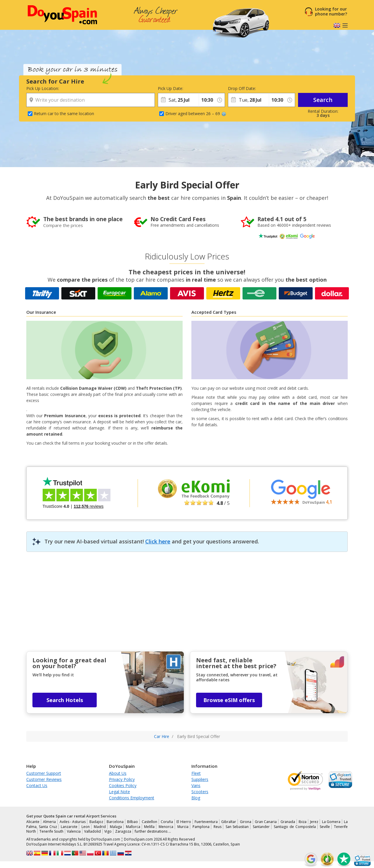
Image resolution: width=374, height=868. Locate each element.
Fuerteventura (206, 822)
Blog (196, 798)
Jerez (314, 822)
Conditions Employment (132, 798)
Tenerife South (51, 831)
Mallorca (133, 827)
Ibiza (303, 822)
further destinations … (153, 831)
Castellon (149, 822)
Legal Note (120, 792)
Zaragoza (123, 831)
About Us (118, 773)
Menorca (166, 827)
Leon (86, 827)
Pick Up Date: (170, 88)
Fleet (196, 773)
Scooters (200, 792)
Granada (288, 822)
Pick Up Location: (43, 88)
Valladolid (92, 831)
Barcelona (115, 822)
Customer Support (44, 773)
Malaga (116, 827)
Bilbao (133, 822)
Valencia (74, 831)
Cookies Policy (123, 785)
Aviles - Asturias (73, 822)
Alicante (33, 822)
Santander (261, 827)
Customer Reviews (44, 779)
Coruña (167, 822)
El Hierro (184, 822)
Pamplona (201, 827)
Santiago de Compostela (295, 827)
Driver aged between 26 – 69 (196, 114)
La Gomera (331, 822)
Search (323, 100)
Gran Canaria (266, 822)
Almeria (49, 822)
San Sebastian (237, 827)
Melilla (149, 827)
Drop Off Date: (242, 88)
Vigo (108, 831)
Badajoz (96, 822)
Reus (218, 827)
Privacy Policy (122, 779)
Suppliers (200, 779)
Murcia (183, 827)
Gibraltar (229, 822)
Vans (196, 785)
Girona (246, 822)
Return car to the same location (64, 114)
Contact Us (37, 785)
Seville (325, 827)
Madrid (100, 827)
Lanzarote (69, 827)
